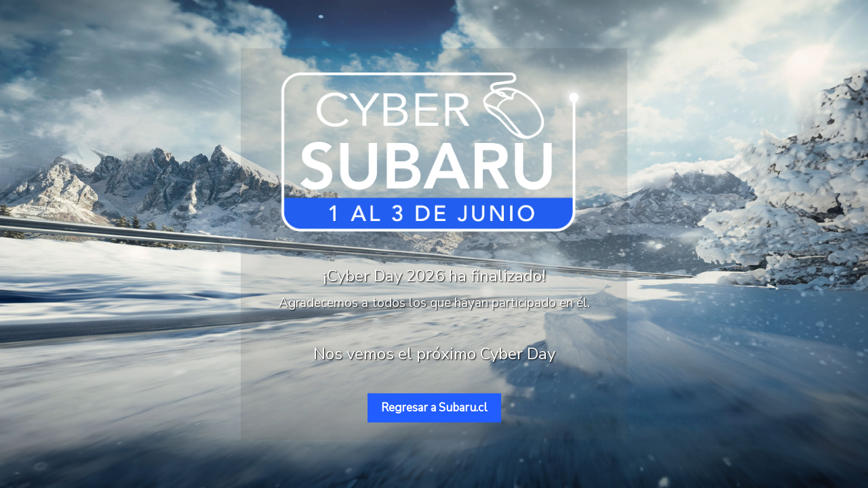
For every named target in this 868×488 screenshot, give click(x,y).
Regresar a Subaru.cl (434, 408)
